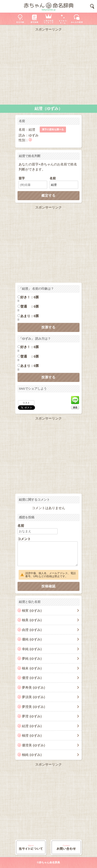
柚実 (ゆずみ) (32, 610)
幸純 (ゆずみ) (32, 649)
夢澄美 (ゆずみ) (33, 707)
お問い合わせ (66, 847)
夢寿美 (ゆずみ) (33, 687)
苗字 (22, 178)
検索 (92, 6)
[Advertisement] (48, 67)
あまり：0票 (30, 316)
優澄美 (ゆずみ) (33, 745)
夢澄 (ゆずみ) (32, 716)
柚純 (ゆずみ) (32, 755)
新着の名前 (77, 19)
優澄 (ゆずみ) (32, 678)
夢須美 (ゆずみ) (33, 697)
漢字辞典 (34, 19)
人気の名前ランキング (48, 19)
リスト (26, 403)
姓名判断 (20, 19)
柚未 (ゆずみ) (32, 668)
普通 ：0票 (30, 306)
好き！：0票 (30, 297)
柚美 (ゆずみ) (32, 620)
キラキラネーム (63, 19)
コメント (24, 539)
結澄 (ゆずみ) (32, 726)
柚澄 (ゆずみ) (32, 735)
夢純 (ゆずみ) (32, 658)
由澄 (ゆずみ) (32, 630)
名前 (53, 178)
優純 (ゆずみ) (32, 639)
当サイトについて (31, 847)
